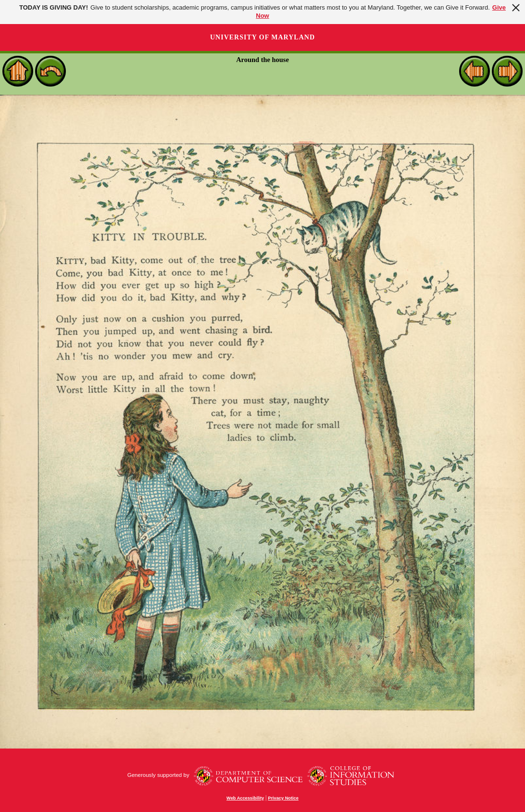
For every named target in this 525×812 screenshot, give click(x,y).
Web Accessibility (245, 798)
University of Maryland (262, 37)
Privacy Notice (283, 798)
